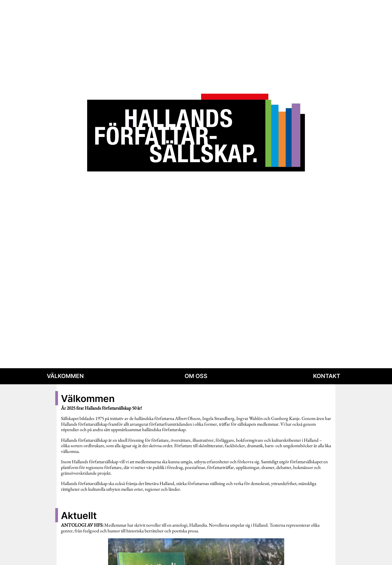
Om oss (196, 376)
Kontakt (327, 376)
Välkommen (65, 376)
